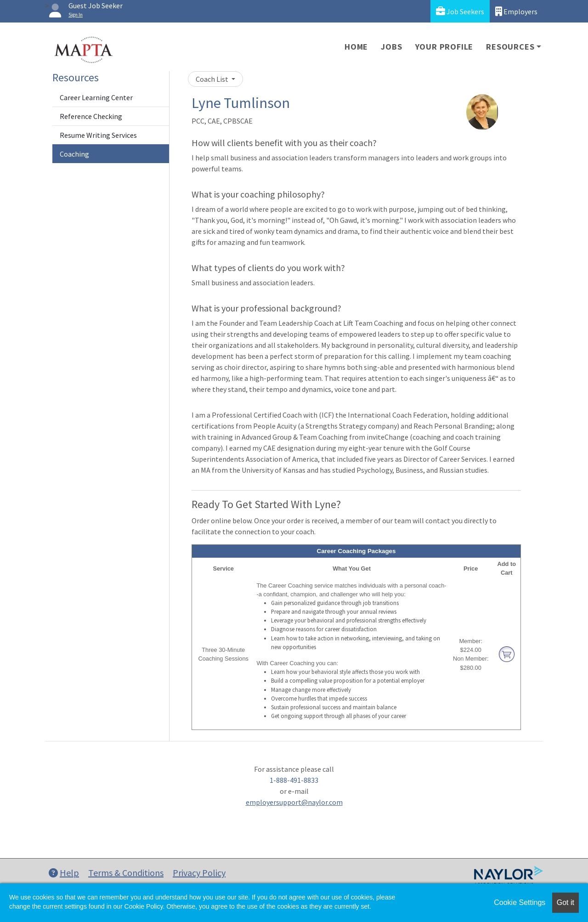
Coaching (74, 154)
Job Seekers (460, 11)
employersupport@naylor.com (294, 802)
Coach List (213, 79)
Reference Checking (91, 116)
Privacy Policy (199, 873)
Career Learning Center (96, 97)
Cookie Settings (520, 902)
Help (64, 873)
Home (356, 47)
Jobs (391, 47)
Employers (516, 11)
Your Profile (444, 47)
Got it (565, 902)
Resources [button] (510, 47)
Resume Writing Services (98, 135)
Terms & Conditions (126, 873)
